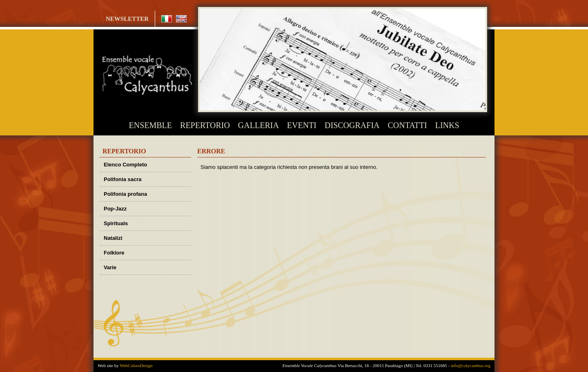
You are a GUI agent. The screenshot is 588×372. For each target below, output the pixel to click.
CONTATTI (408, 125)
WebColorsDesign (136, 365)
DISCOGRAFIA (352, 125)
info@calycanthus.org (471, 365)
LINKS (447, 125)
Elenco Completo (125, 165)
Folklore (114, 253)
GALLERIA (258, 125)
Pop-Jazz (115, 209)
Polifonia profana (125, 194)
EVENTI (302, 125)
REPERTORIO (205, 125)
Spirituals (116, 223)
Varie (110, 267)
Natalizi (113, 238)
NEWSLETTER (127, 19)
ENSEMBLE (151, 125)
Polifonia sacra (122, 179)
